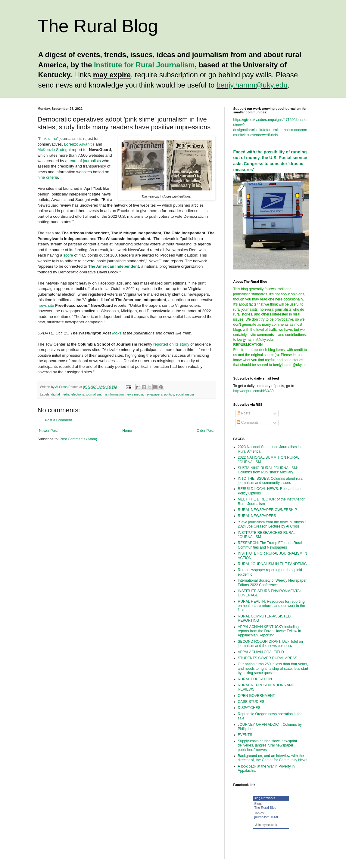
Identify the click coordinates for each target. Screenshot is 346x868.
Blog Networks (265, 798)
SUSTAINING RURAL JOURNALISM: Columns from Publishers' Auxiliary (268, 470)
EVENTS (245, 735)
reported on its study (171, 344)
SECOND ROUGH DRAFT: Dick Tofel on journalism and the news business (271, 644)
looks (117, 333)
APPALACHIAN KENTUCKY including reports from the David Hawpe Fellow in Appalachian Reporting (270, 631)
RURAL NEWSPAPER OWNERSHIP (268, 510)
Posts (243, 413)
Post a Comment (59, 420)
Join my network (266, 825)
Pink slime (48, 139)
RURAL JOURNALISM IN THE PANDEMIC (272, 564)
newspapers (154, 394)
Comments (248, 423)
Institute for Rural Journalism (144, 65)
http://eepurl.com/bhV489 (254, 391)
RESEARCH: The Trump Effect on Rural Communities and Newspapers (270, 545)
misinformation (113, 394)
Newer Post (48, 431)
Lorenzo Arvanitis (79, 144)
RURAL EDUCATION (255, 679)
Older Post (205, 431)
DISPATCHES (249, 708)
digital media (60, 394)
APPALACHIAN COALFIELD (261, 652)
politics (169, 394)
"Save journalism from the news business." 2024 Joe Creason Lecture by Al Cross (272, 524)
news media (134, 394)
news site (46, 305)
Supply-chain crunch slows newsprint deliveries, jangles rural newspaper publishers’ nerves (268, 745)
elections (78, 394)
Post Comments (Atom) (78, 439)
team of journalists (85, 161)
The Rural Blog (98, 26)
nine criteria (48, 177)
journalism (94, 394)
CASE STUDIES (251, 702)
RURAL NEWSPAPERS (257, 516)
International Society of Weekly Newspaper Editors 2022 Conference (272, 583)
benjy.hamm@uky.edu (252, 85)
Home (127, 431)
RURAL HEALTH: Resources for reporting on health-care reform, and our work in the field (271, 606)
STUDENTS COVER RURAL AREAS (268, 658)
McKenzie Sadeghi (54, 150)
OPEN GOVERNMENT (256, 696)
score (69, 255)
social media (185, 394)
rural (275, 817)
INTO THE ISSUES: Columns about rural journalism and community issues (271, 481)
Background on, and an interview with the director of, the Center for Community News (273, 758)
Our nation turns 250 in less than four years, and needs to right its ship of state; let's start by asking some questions (273, 668)
